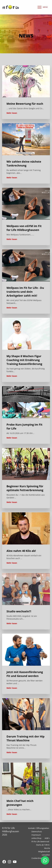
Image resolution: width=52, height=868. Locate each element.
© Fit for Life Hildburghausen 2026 (11, 831)
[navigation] (42, 7)
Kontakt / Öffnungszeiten (39, 828)
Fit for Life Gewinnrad (40, 841)
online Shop (36, 838)
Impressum (36, 835)
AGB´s (47, 838)
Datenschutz (37, 831)
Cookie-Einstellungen (40, 858)
